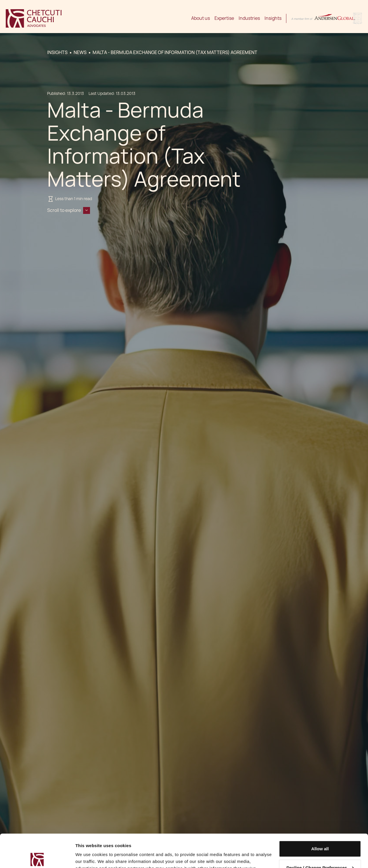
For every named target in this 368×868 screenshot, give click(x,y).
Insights (273, 18)
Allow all (320, 814)
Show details (89, 857)
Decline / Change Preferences (320, 833)
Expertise (224, 18)
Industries (249, 18)
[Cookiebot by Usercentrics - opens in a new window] (37, 857)
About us (201, 18)
